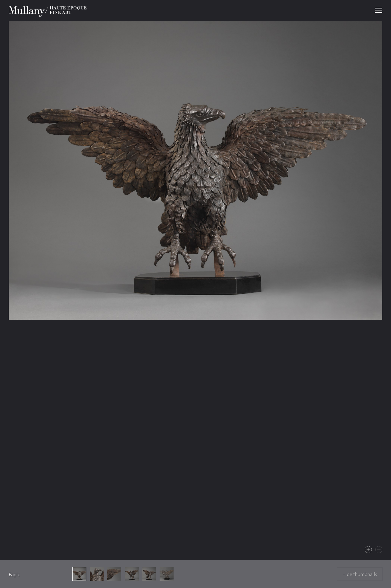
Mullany (48, 10)
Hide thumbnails (360, 574)
